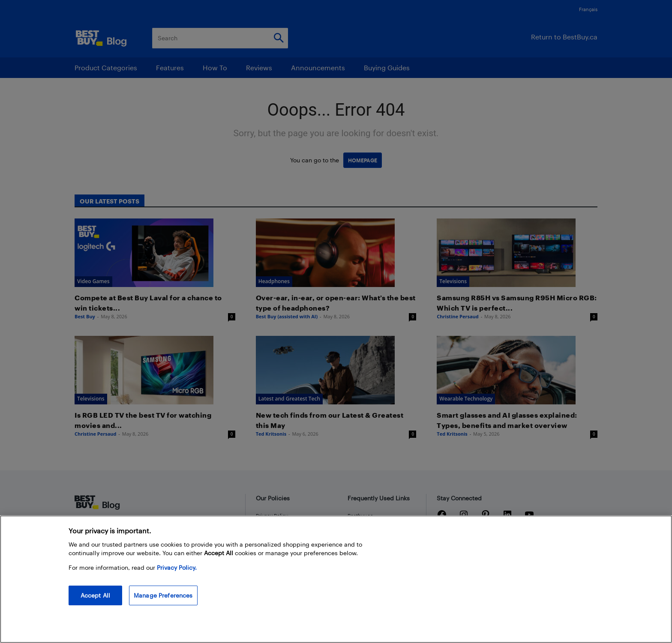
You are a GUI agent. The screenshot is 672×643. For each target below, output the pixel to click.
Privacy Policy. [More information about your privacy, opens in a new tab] (177, 567)
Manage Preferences (163, 595)
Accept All (95, 595)
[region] (336, 579)
